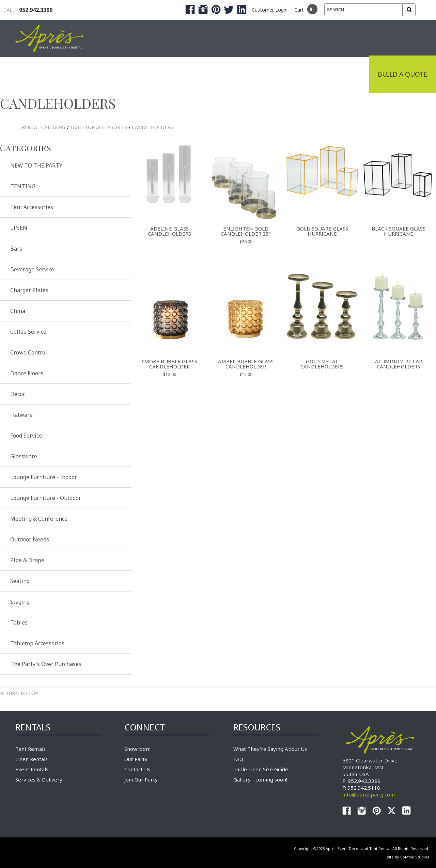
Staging (20, 602)
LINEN (19, 228)
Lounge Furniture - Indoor (44, 477)
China (18, 311)
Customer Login (270, 10)
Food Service (26, 436)
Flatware (21, 415)
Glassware (24, 456)
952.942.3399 (28, 10)
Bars (16, 249)
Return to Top (19, 693)
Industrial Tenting (55, 74)
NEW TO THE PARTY (36, 165)
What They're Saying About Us (270, 749)
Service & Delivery (281, 74)
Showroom (137, 749)
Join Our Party (141, 779)
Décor (18, 394)
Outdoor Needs (30, 539)
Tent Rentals (30, 749)
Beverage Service (32, 269)
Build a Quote (403, 74)
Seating (20, 581)
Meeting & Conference (39, 519)
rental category (44, 127)
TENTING (23, 186)
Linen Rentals (32, 759)
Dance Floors (27, 373)
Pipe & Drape (27, 560)
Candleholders (152, 127)
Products (215, 74)
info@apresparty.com (369, 794)
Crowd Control (29, 352)
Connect (345, 74)
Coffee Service (28, 332)
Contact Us (137, 769)
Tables (19, 622)
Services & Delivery (39, 779)
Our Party (136, 759)
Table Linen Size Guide (261, 769)
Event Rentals (32, 769)
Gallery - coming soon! (260, 779)
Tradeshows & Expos (144, 74)
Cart (299, 10)
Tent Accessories (32, 207)
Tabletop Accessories (99, 127)
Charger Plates (29, 290)
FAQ (238, 759)
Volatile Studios (415, 857)
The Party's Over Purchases (46, 664)
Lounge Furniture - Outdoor (46, 498)
